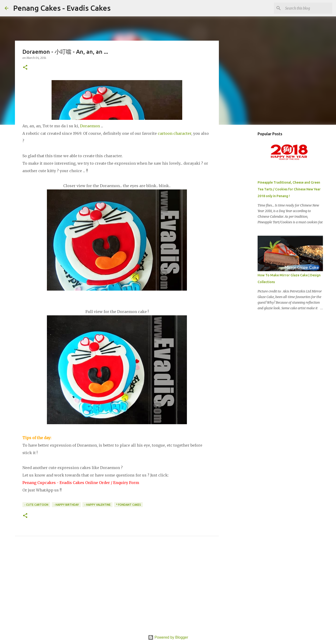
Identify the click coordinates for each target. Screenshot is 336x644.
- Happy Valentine (97, 505)
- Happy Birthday (66, 505)
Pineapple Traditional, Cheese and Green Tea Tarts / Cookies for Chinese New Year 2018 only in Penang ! (289, 189)
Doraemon (90, 126)
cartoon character (175, 133)
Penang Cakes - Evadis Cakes (62, 8)
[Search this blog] (308, 8)
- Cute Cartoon (36, 505)
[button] (25, 68)
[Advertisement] (117, 591)
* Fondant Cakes (128, 505)
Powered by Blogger (168, 637)
